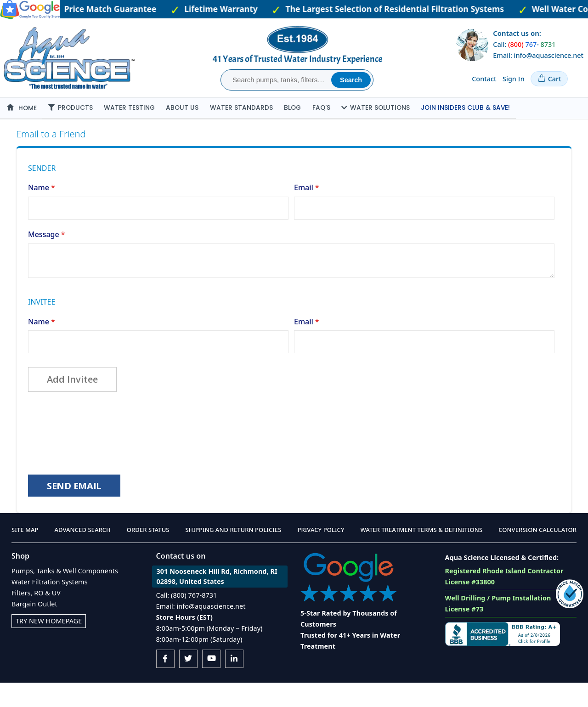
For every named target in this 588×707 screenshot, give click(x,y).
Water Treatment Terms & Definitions (421, 554)
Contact (484, 79)
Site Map (25, 554)
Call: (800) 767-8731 (187, 619)
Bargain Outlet (34, 628)
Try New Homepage (49, 645)
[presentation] (98, 452)
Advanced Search (82, 554)
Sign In (514, 79)
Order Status (148, 554)
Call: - (524, 44)
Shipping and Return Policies (233, 554)
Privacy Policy (321, 554)
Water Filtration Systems (50, 606)
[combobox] (277, 80)
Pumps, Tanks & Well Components (65, 595)
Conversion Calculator (537, 554)
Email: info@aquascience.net (538, 55)
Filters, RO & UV (36, 617)
